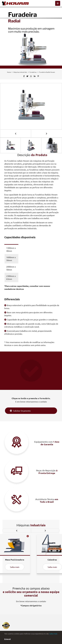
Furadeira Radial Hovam (47, 72)
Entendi (7, 641)
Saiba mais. (53, 636)
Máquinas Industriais (20, 72)
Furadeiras (33, 72)
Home (9, 72)
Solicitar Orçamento (20, 411)
